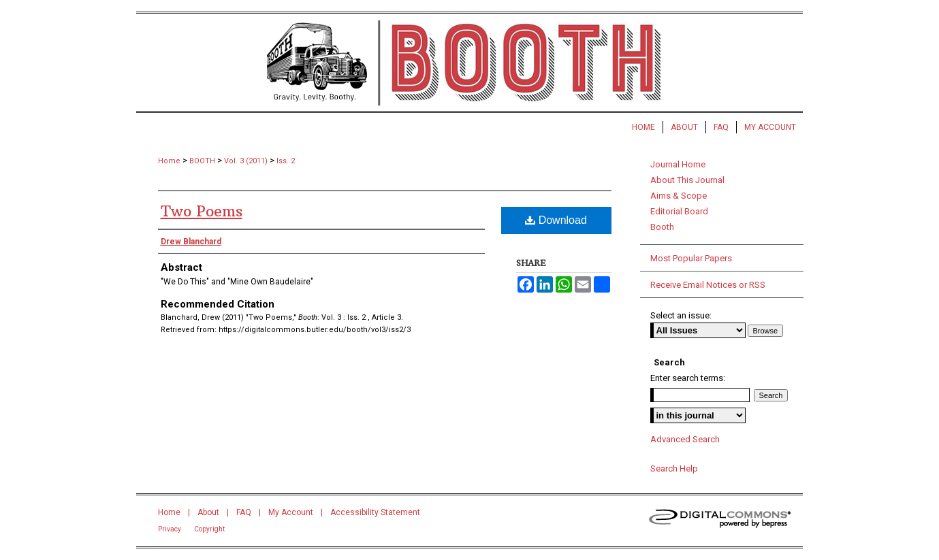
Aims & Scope (679, 196)
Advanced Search (685, 439)
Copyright (209, 529)
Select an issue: (681, 315)
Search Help (674, 468)
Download (556, 220)
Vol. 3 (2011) (246, 161)
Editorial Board (679, 211)
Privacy (170, 529)
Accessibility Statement (375, 512)
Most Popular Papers (691, 258)
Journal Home (678, 164)
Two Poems (202, 211)
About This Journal (687, 180)
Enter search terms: (688, 378)
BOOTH (202, 161)
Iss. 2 (286, 161)
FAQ (244, 512)
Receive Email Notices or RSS (708, 285)
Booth (662, 227)
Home (169, 161)
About (208, 512)
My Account (291, 512)
